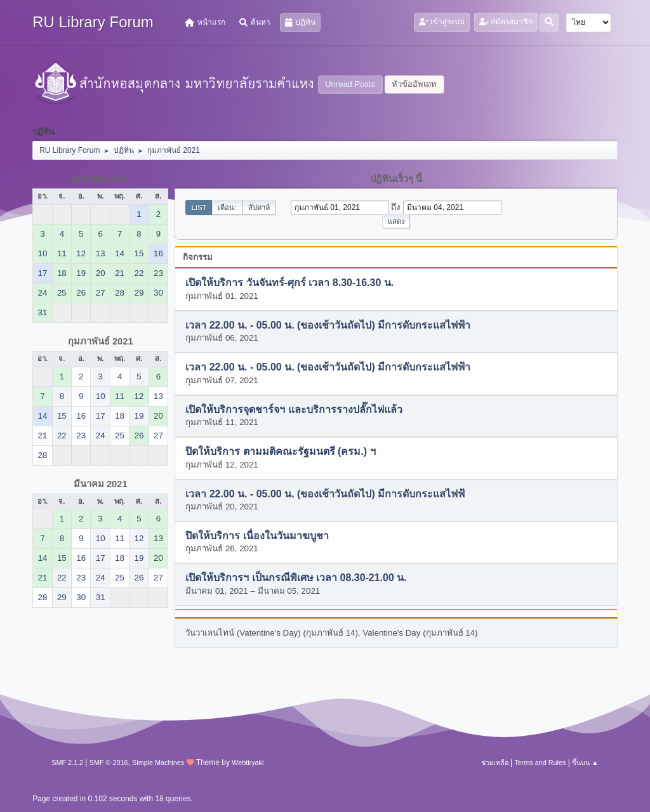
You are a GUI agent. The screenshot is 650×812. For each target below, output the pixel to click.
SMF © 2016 (109, 763)
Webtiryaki (248, 763)
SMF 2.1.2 (67, 763)
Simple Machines (158, 763)
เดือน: (227, 207)
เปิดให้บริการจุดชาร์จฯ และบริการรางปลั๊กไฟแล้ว (294, 409)
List (199, 207)
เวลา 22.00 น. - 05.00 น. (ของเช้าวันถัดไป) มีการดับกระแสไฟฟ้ (325, 494)
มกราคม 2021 (100, 179)
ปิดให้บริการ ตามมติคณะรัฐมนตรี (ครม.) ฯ (280, 452)
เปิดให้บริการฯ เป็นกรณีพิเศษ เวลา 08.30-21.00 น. (296, 578)
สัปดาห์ (259, 207)
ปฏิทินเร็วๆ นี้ (396, 179)
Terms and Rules (540, 763)
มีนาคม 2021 (101, 484)
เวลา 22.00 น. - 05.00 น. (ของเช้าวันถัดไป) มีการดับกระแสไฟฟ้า (328, 325)
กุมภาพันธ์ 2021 (101, 341)
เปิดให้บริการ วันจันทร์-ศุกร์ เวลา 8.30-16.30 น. (289, 283)
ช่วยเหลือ (495, 763)
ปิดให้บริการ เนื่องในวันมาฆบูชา (257, 536)
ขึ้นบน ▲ (585, 763)
